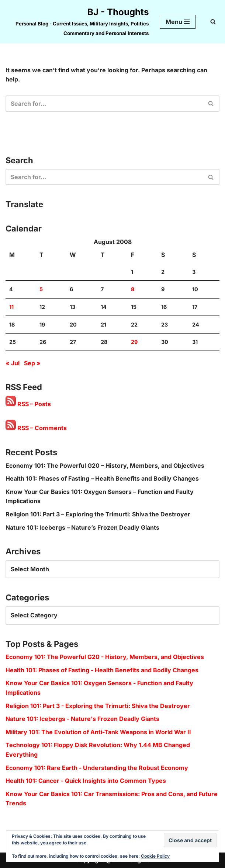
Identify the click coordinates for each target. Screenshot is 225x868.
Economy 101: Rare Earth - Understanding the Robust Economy (97, 768)
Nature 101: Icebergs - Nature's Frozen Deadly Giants (82, 719)
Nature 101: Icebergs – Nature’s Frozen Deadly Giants (82, 527)
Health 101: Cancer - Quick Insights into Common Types (86, 781)
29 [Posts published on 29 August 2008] (134, 342)
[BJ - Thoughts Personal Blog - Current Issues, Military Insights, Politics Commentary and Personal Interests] (77, 22)
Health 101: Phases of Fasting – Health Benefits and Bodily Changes (102, 478)
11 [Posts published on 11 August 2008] (11, 307)
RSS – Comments (36, 428)
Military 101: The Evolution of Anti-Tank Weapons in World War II (98, 732)
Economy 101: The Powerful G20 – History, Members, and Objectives (105, 466)
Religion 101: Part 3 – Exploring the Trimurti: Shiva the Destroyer (98, 514)
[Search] (213, 22)
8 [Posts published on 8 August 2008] (133, 289)
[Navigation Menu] (178, 22)
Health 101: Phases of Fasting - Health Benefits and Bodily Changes (102, 670)
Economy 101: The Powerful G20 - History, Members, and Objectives (105, 657)
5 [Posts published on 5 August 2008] (41, 289)
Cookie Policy (155, 856)
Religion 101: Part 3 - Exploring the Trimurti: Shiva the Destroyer (98, 706)
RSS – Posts (28, 404)
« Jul (13, 363)
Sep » (32, 363)
